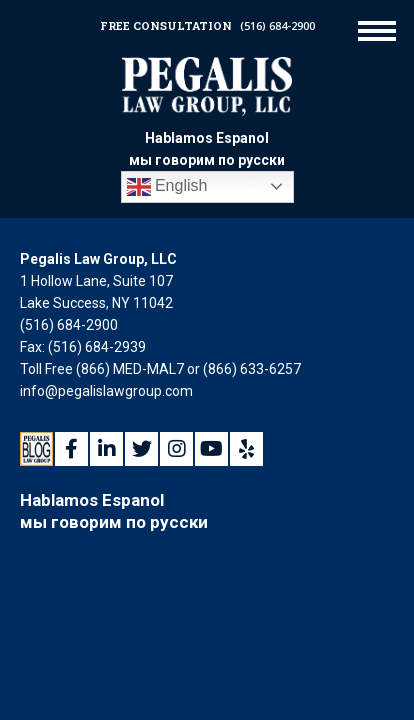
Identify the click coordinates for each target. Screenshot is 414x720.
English (167, 187)
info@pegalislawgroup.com (106, 391)
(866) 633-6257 (252, 369)
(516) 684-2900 (277, 25)
